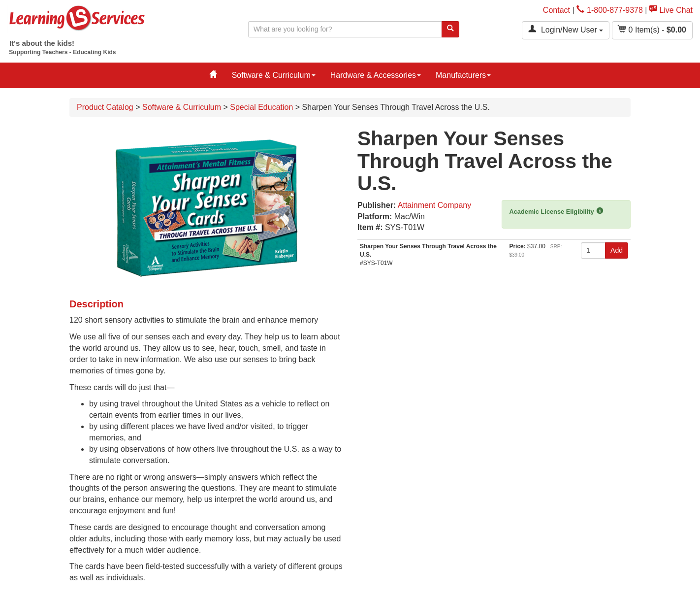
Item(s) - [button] (652, 29)
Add (617, 250)
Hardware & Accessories (376, 75)
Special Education (261, 107)
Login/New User (566, 29)
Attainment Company (434, 205)
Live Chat (671, 10)
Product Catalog (105, 107)
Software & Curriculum (274, 75)
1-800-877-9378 (610, 10)
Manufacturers (463, 75)
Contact (557, 10)
